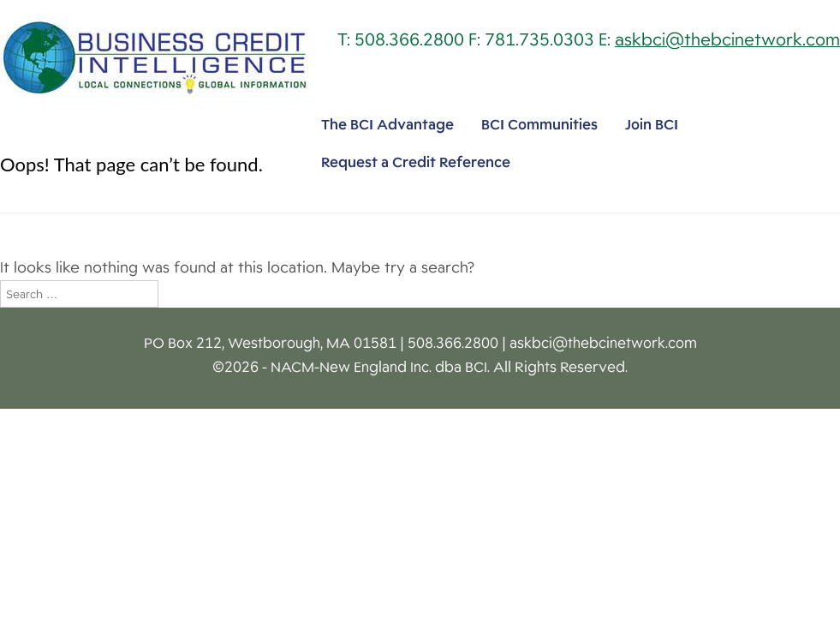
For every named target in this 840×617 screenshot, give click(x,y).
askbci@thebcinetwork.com (727, 40)
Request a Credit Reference (416, 162)
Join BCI (652, 125)
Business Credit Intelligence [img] (156, 57)
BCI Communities (539, 125)
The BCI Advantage (387, 125)
